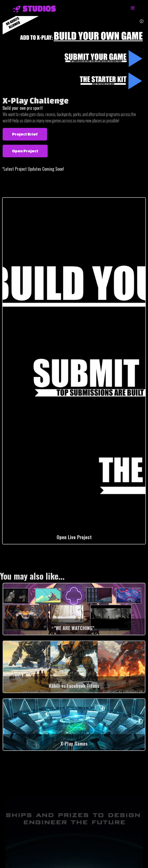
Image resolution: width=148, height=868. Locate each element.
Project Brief (25, 134)
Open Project (25, 151)
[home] (32, 9)
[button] (133, 8)
